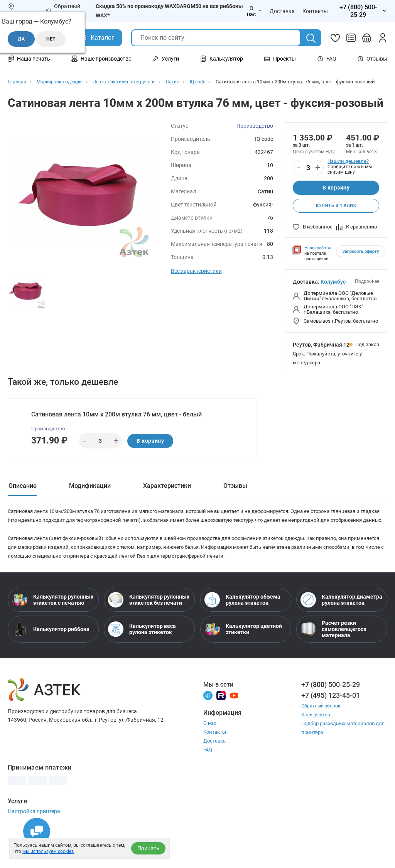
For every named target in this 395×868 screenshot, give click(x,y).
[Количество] (308, 176)
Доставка (214, 773)
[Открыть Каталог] (97, 38)
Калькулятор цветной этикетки (243, 662)
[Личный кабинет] (383, 38)
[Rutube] (221, 727)
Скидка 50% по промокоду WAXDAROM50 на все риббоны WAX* (169, 11)
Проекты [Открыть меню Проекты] (280, 59)
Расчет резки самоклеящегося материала (333, 662)
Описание (23, 499)
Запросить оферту (361, 262)
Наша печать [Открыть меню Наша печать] (29, 59)
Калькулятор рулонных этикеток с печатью (53, 632)
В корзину (336, 196)
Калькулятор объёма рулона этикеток (242, 632)
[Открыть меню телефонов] (361, 11)
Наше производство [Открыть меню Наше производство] (101, 59)
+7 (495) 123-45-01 (331, 728)
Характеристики (167, 499)
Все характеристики (196, 279)
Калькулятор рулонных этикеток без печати (149, 632)
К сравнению (357, 237)
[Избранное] (335, 38)
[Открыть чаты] (37, 831)
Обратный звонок (63, 11)
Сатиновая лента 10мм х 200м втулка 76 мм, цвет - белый (118, 426)
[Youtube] (234, 727)
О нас (210, 755)
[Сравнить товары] (351, 38)
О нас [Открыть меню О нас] (254, 11)
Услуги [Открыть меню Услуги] (166, 59)
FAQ (327, 59)
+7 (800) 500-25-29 (331, 717)
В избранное (313, 237)
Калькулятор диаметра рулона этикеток (341, 632)
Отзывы (372, 59)
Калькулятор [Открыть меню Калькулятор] (222, 59)
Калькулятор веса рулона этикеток (142, 662)
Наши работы (318, 258)
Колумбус (333, 292)
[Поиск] (311, 38)
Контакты (215, 764)
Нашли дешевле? (348, 169)
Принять (148, 848)
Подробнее (367, 292)
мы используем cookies (48, 851)
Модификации (90, 499)
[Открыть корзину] (367, 38)
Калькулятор (316, 747)
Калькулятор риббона (51, 662)
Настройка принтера (34, 844)
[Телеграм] (208, 727)
